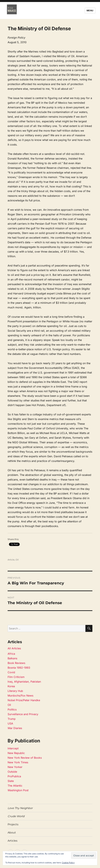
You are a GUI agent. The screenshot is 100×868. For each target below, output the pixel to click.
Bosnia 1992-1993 (19, 668)
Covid (11, 672)
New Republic (16, 753)
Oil (17, 560)
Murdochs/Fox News (20, 696)
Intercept (13, 748)
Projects (13, 824)
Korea (11, 686)
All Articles (14, 648)
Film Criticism (16, 677)
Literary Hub (15, 691)
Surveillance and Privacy (23, 714)
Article (11, 560)
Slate (11, 781)
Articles (13, 841)
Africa (11, 654)
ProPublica (14, 776)
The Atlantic (15, 786)
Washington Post (18, 790)
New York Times (18, 762)
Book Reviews (16, 663)
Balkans (12, 658)
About (12, 833)
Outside (12, 772)
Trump (12, 719)
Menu (90, 10)
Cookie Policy (68, 863)
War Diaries (15, 728)
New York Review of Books (25, 758)
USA (10, 723)
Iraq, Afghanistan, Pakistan (24, 682)
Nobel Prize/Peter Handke (24, 700)
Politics (12, 709)
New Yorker (15, 767)
